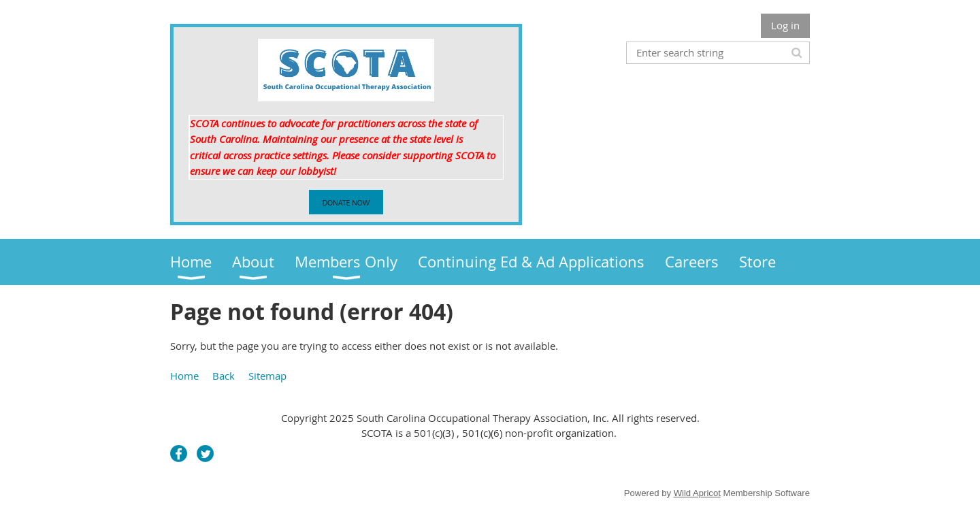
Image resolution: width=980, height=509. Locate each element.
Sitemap (267, 376)
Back (224, 376)
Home (184, 376)
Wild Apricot (697, 493)
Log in (785, 25)
